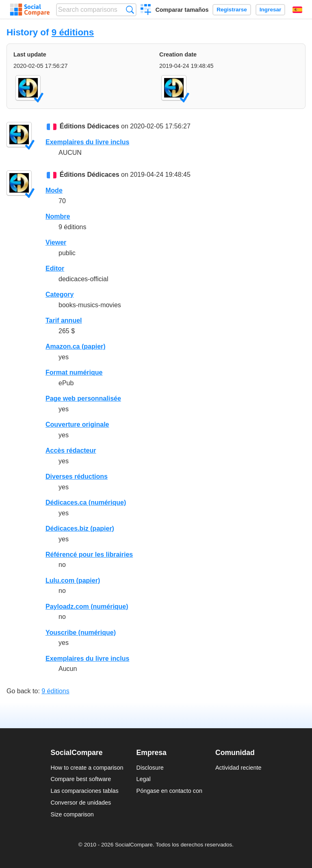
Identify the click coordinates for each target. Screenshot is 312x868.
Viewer (56, 242)
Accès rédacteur (71, 450)
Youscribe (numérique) (81, 633)
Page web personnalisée (83, 398)
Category (60, 294)
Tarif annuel (64, 320)
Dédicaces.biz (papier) (80, 528)
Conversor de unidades (81, 803)
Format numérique (74, 372)
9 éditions (73, 32)
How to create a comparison (87, 768)
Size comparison (72, 814)
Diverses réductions (77, 476)
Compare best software (81, 779)
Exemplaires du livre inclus (87, 142)
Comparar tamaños (182, 10)
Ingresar (271, 10)
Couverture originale (77, 424)
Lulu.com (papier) (73, 580)
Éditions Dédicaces (90, 126)
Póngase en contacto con (169, 791)
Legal (144, 779)
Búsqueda (130, 10)
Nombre (58, 216)
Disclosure (150, 768)
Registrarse (232, 10)
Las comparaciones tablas (84, 791)
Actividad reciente (238, 768)
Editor (55, 268)
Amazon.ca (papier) (76, 346)
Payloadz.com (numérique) (87, 607)
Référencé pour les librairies (89, 554)
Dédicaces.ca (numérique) (86, 502)
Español (297, 10)
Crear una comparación (146, 11)
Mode (54, 190)
